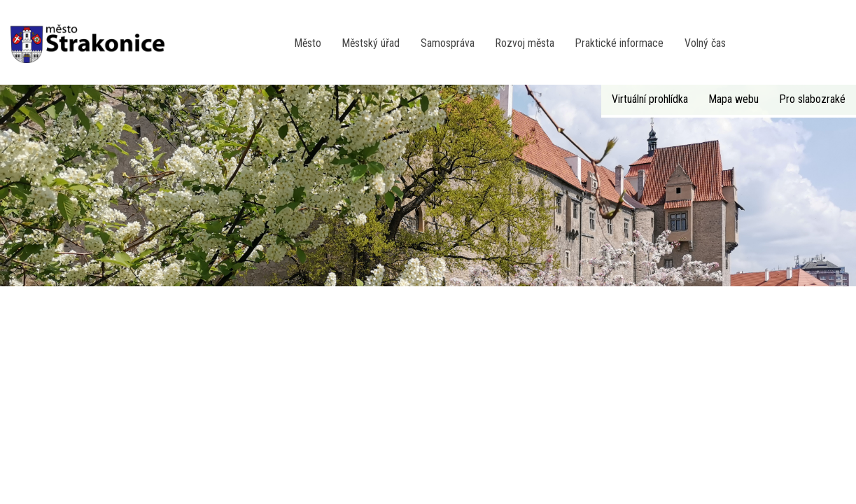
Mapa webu (734, 99)
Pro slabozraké (813, 99)
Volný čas (705, 43)
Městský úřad (371, 43)
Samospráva (448, 43)
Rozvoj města (525, 43)
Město (308, 43)
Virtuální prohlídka (650, 99)
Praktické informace (619, 43)
